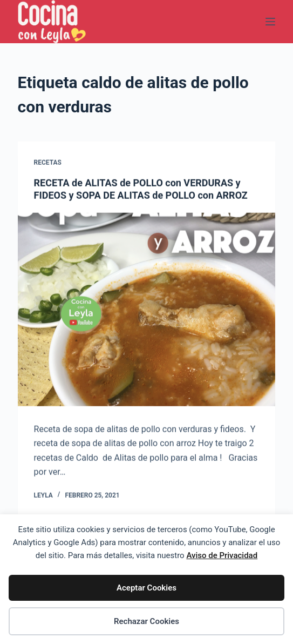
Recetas (48, 163)
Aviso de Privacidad (222, 555)
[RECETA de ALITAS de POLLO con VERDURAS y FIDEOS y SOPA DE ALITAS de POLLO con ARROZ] (147, 310)
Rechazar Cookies (146, 621)
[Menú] (270, 22)
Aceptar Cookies (146, 588)
